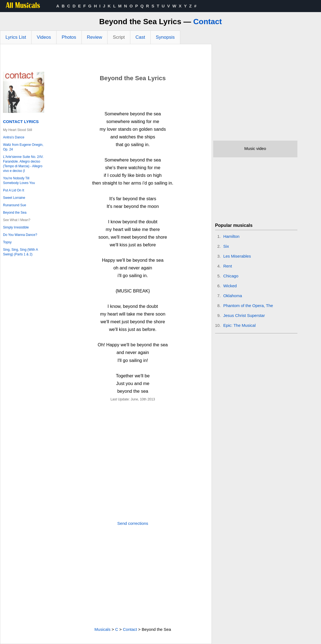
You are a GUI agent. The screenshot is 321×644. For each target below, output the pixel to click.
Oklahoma (233, 296)
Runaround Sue (15, 205)
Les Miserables (237, 256)
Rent (228, 266)
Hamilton (231, 236)
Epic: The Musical (240, 325)
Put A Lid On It (14, 190)
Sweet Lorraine (14, 198)
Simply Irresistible (16, 227)
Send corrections (133, 523)
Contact (207, 22)
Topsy (7, 242)
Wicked (230, 286)
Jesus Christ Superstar (244, 315)
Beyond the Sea (15, 213)
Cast (140, 37)
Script (119, 37)
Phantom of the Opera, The (248, 306)
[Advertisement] (106, 59)
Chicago (231, 276)
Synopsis (165, 37)
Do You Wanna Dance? (20, 235)
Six (226, 246)
